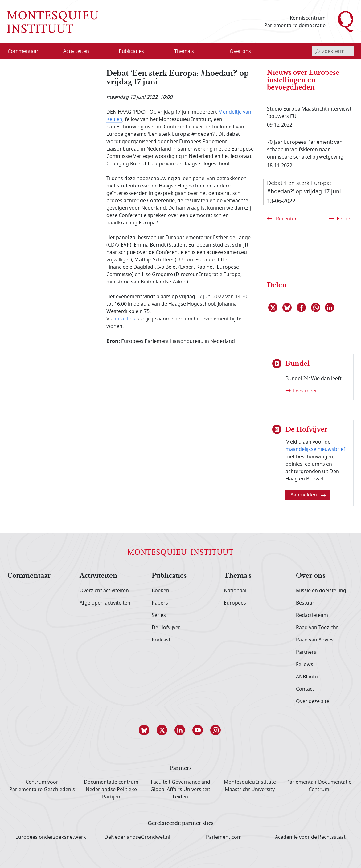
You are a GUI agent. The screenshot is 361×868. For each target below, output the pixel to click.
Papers (160, 603)
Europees (235, 603)
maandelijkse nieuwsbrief (315, 449)
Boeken (160, 591)
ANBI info (307, 677)
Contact (305, 689)
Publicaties (169, 576)
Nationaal (235, 591)
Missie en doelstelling (321, 591)
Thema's (238, 576)
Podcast (161, 640)
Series (159, 615)
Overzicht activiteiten (104, 591)
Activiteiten (98, 576)
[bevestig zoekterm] (317, 51)
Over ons (311, 576)
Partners (306, 652)
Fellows (305, 665)
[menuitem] (27, 51)
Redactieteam (312, 615)
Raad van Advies (315, 640)
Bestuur (305, 603)
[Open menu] (96, 52)
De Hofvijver (166, 628)
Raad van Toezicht (317, 628)
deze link (125, 319)
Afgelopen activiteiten (105, 603)
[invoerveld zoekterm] (333, 51)
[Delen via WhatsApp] (316, 307)
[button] (145, 730)
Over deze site (313, 701)
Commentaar (29, 576)
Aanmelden (308, 495)
